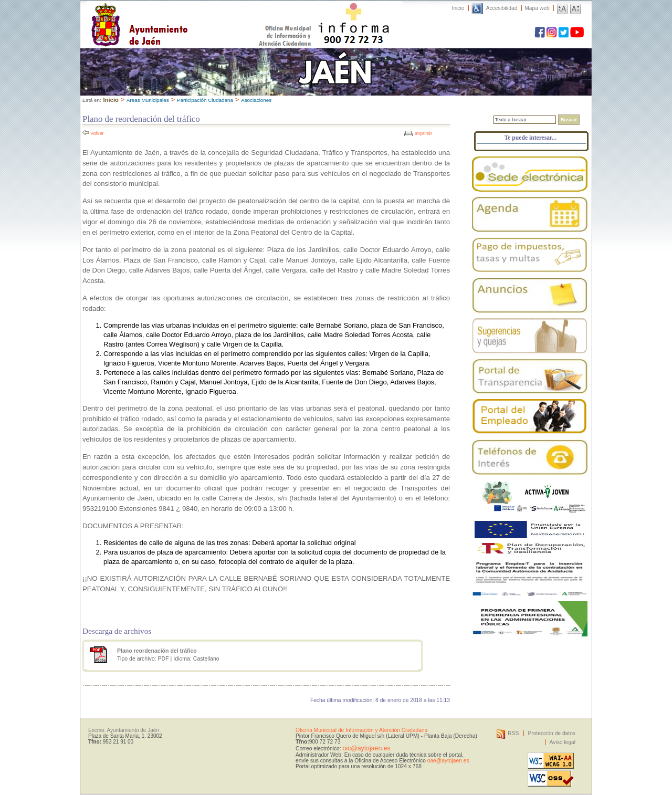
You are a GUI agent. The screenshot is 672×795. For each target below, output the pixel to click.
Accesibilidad (502, 8)
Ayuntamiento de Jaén (185, 14)
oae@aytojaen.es (448, 761)
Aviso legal (563, 742)
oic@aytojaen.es (366, 748)
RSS (513, 733)
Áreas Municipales (148, 100)
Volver (97, 133)
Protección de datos (552, 733)
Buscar (569, 120)
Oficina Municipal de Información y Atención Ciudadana (361, 730)
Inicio (458, 8)
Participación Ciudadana (205, 100)
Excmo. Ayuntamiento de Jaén (124, 730)
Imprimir (423, 133)
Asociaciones (256, 100)
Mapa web (537, 8)
